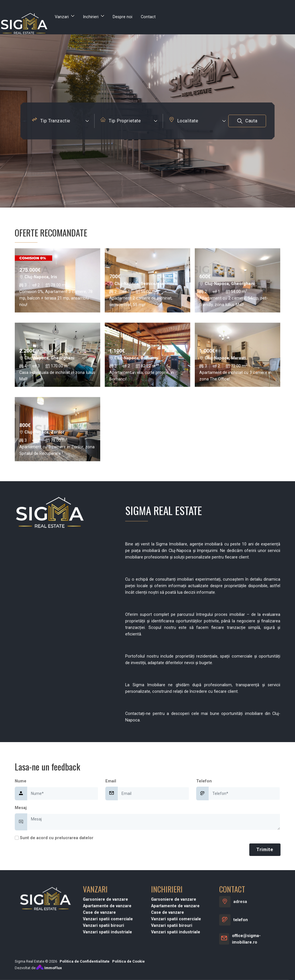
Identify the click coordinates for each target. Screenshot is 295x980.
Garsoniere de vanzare (105, 964)
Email (111, 781)
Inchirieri (91, 17)
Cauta (247, 123)
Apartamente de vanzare (107, 971)
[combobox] (60, 123)
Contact (148, 17)
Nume (21, 781)
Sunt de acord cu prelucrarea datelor (54, 838)
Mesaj (21, 808)
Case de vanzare (99, 977)
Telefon (204, 781)
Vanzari (62, 17)
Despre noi (123, 17)
